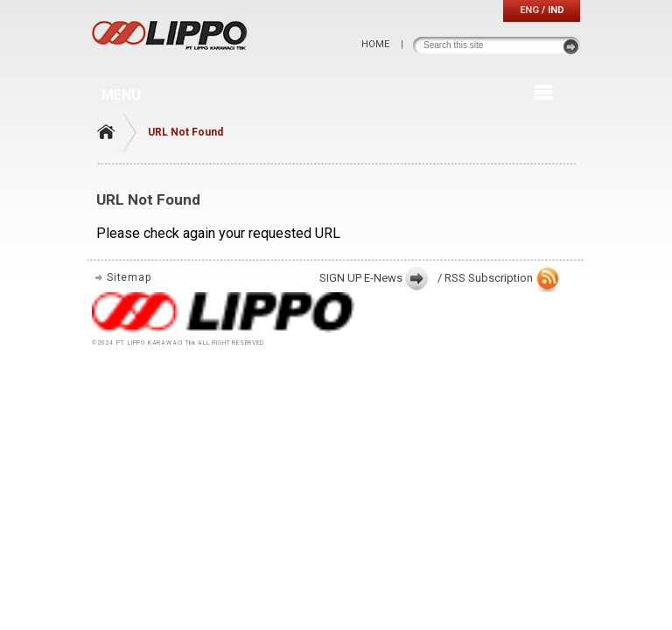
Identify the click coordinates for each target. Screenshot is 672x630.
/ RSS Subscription (485, 278)
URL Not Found (185, 132)
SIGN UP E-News (361, 278)
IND (556, 10)
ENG (529, 10)
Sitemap (129, 277)
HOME (375, 44)
